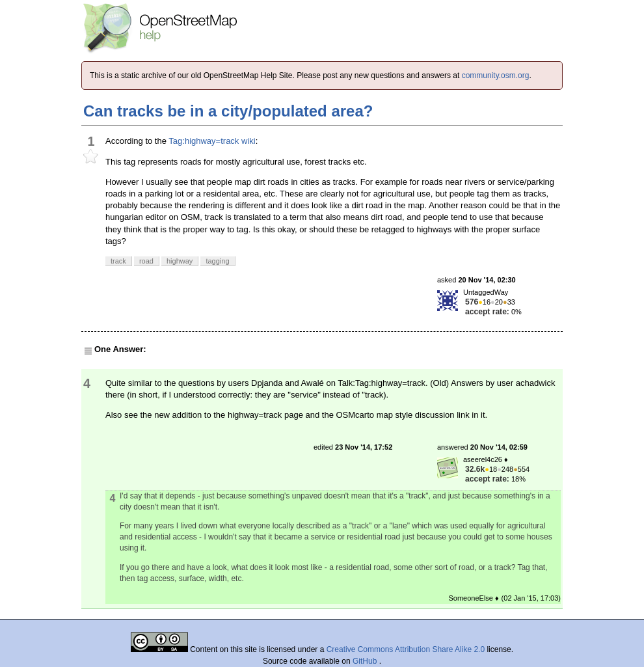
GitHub (366, 661)
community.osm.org (496, 75)
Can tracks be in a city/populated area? (228, 111)
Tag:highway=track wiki (212, 141)
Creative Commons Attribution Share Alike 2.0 (406, 649)
